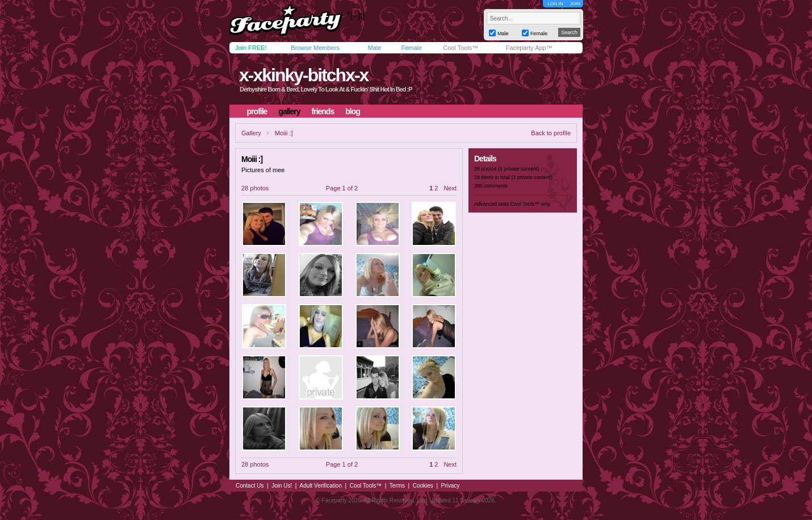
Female (411, 48)
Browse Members (315, 48)
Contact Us (250, 486)
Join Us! (282, 486)
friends (323, 111)
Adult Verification (321, 486)
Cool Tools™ (461, 48)
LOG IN (555, 4)
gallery (289, 111)
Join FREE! (251, 48)
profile (257, 111)
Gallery (251, 133)
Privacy (451, 486)
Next (450, 188)
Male (374, 48)
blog (353, 111)
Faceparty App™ (529, 48)
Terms (397, 486)
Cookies (423, 486)
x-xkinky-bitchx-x (304, 75)
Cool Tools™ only (530, 204)
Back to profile (551, 133)
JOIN (575, 4)
